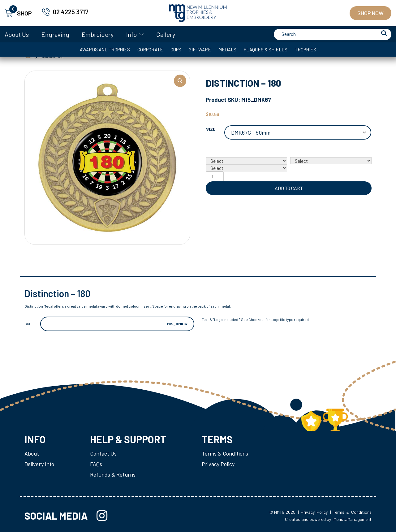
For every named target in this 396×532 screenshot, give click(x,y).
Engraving (55, 34)
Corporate (150, 50)
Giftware (200, 50)
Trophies (306, 50)
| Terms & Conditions (351, 512)
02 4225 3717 (71, 12)
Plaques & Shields (266, 50)
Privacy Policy (218, 464)
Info (131, 34)
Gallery (166, 34)
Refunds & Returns (113, 474)
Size (211, 129)
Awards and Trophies (105, 50)
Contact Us (103, 453)
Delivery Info (39, 464)
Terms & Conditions (225, 453)
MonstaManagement (353, 519)
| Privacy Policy (313, 512)
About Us (17, 34)
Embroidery (98, 34)
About (32, 453)
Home (30, 57)
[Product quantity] (215, 176)
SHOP (18, 13)
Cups (176, 50)
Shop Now (370, 13)
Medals (227, 50)
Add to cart (289, 188)
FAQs (96, 464)
